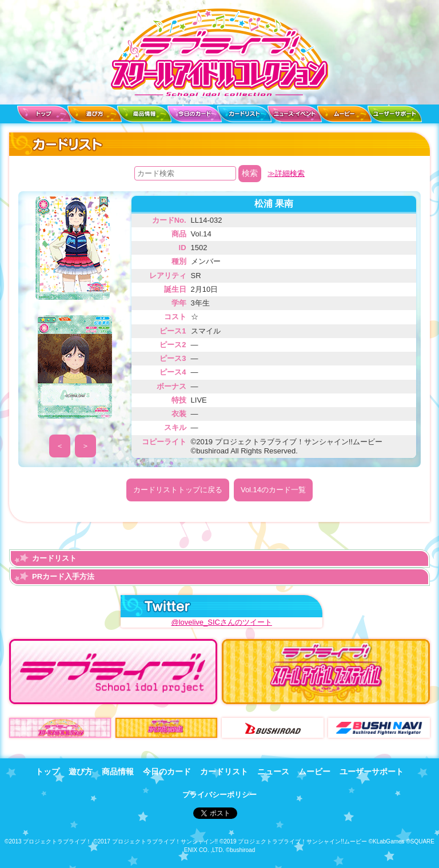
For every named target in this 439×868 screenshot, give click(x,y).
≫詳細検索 (286, 173)
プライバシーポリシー (219, 795)
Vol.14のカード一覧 (273, 490)
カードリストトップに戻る (178, 490)
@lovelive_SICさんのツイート (221, 622)
